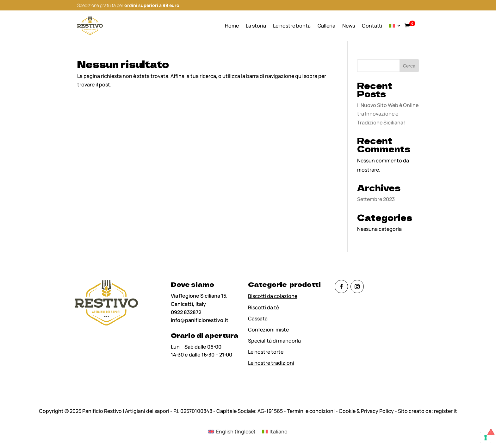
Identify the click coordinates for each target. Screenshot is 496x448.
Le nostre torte (266, 352)
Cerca (409, 66)
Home (232, 26)
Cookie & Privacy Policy (366, 411)
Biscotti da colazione (273, 296)
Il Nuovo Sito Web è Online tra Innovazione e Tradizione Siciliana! (388, 114)
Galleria (326, 26)
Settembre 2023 (376, 199)
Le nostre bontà (292, 26)
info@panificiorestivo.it (200, 320)
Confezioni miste (268, 330)
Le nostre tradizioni (271, 363)
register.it (446, 411)
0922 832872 (186, 312)
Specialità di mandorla (274, 341)
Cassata (258, 319)
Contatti (372, 26)
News (349, 26)
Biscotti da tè (263, 307)
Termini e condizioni (311, 411)
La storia (256, 26)
